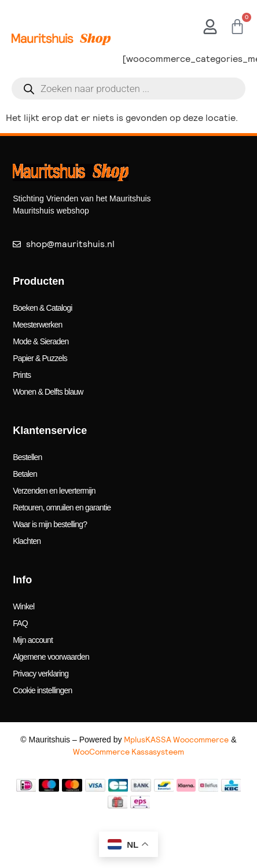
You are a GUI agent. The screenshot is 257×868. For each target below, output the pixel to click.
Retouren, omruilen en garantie (62, 507)
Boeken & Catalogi (42, 308)
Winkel (23, 606)
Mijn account (33, 640)
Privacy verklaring (41, 674)
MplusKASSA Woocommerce (176, 740)
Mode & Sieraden (41, 341)
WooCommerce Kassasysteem (128, 752)
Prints (22, 375)
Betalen (25, 474)
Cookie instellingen (42, 690)
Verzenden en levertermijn (54, 491)
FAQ (20, 623)
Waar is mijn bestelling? (50, 524)
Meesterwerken (37, 325)
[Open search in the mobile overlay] (128, 89)
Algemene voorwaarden (51, 657)
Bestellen (27, 457)
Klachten (27, 541)
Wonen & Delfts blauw (48, 392)
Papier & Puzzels (40, 358)
